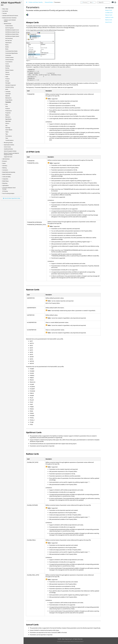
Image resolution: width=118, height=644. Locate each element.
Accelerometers (9, 26)
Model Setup (5, 181)
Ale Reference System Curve (12, 30)
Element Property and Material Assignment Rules (11, 154)
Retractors (8, 117)
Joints (7, 89)
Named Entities (8, 24)
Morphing (5, 183)
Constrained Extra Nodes (11, 51)
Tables (7, 132)
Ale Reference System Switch (12, 36)
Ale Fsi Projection (10, 28)
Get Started (5, 11)
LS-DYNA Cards (109, 13)
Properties (8, 113)
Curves (7, 64)
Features (8, 74)
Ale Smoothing (9, 38)
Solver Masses (9, 130)
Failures (7, 72)
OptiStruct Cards (109, 17)
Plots (7, 106)
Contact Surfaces (9, 57)
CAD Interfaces (6, 159)
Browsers (5, 161)
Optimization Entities (9, 145)
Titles (7, 138)
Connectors (5, 170)
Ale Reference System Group (12, 32)
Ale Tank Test (9, 40)
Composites (5, 179)
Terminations (9, 136)
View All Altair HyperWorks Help (12, 198)
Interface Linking (10, 87)
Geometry (5, 166)
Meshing (4, 168)
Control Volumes (9, 60)
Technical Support (79, 641)
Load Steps (8, 94)
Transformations (9, 140)
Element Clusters (9, 70)
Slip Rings (8, 128)
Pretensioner (9, 111)
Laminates (8, 91)
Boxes (7, 49)
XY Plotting (5, 191)
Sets (6, 125)
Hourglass (8, 83)
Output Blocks (9, 100)
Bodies (7, 47)
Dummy (7, 68)
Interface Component (11, 85)
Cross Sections (9, 62)
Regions (7, 115)
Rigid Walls (8, 121)
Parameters (8, 102)
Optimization (6, 185)
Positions (8, 109)
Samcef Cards (109, 22)
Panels (4, 163)
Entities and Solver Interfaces (9, 18)
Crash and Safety (6, 177)
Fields (7, 77)
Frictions (8, 79)
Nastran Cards (109, 15)
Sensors (7, 123)
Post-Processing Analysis (8, 193)
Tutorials (5, 13)
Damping (8, 66)
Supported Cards (8, 157)
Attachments (8, 43)
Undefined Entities (8, 149)
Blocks (7, 45)
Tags (7, 134)
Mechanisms (8, 98)
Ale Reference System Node (12, 34)
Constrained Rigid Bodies (12, 53)
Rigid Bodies (8, 119)
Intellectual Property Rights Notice (65, 641)
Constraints (8, 55)
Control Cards (7, 147)
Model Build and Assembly (9, 172)
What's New (5, 9)
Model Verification (7, 174)
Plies (7, 104)
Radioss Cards (109, 20)
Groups (7, 81)
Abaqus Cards (109, 10)
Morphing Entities (8, 143)
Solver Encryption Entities (10, 151)
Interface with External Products (10, 16)
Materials (8, 96)
